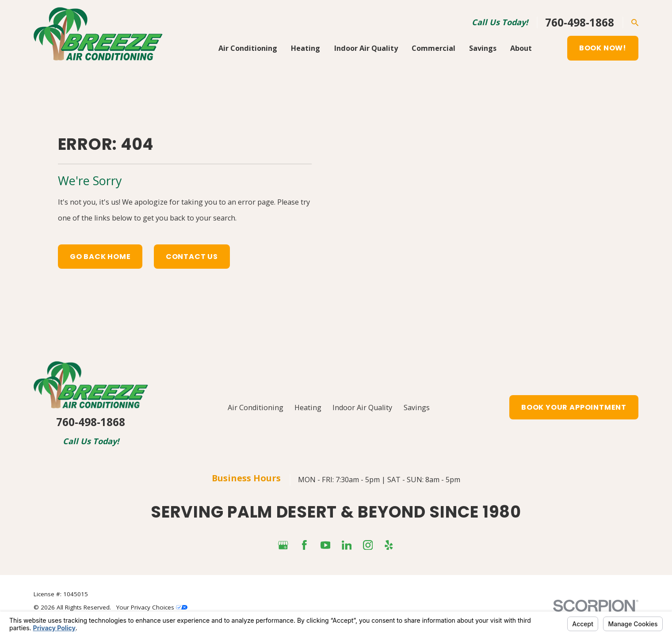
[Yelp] (389, 545)
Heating (308, 407)
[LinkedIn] (347, 545)
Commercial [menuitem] (433, 48)
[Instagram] (368, 545)
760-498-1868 (580, 22)
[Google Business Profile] (283, 545)
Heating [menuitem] (305, 48)
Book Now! (603, 48)
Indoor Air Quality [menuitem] (366, 48)
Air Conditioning (256, 407)
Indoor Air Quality (362, 407)
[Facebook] (304, 545)
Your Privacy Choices (152, 607)
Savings (417, 407)
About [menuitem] (521, 48)
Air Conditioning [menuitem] (248, 48)
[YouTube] (326, 545)
